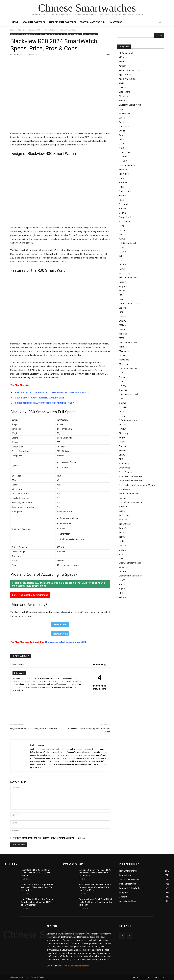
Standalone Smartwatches (131, 502)
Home (15, 22)
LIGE (121, 312)
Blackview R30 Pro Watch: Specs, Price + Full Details (89, 730)
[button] (160, 22)
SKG (121, 459)
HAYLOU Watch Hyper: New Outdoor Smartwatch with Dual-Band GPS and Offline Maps (37, 902)
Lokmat (123, 316)
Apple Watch (125, 75)
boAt (121, 109)
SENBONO (124, 450)
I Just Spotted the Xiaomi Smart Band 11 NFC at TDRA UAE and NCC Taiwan (37, 873)
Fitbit (121, 187)
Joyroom (123, 265)
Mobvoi (122, 355)
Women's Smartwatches (130, 576)
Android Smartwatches (62, 22)
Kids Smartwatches (128, 278)
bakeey (122, 87)
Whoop (122, 571)
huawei (122, 239)
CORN (122, 131)
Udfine (122, 541)
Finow (122, 178)
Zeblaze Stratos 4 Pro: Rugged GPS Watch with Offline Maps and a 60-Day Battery (37, 887)
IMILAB (122, 252)
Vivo (121, 554)
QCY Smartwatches (128, 420)
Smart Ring (124, 463)
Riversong (124, 433)
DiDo (121, 144)
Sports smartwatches (93, 22)
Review (122, 429)
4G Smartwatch (126, 53)
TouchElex (124, 528)
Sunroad (123, 507)
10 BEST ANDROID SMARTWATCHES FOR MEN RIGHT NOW (44, 403)
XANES (122, 580)
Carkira (122, 118)
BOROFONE (125, 113)
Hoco (121, 234)
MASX (122, 338)
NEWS (122, 373)
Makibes (123, 334)
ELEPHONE (124, 174)
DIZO (121, 148)
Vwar (121, 558)
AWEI (121, 83)
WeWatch (123, 567)
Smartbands (117, 22)
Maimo (122, 329)
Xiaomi (122, 584)
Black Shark (124, 92)
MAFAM (123, 325)
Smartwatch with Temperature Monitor (137, 485)
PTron (122, 416)
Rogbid (122, 437)
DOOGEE (123, 157)
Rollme (122, 442)
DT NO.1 (123, 161)
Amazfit (123, 66)
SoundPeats (125, 489)
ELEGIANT (124, 170)
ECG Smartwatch (127, 165)
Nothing (123, 386)
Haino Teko (124, 221)
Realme (122, 424)
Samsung (123, 446)
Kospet (122, 291)
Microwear (124, 351)
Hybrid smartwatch (128, 243)
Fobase (122, 195)
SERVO (122, 455)
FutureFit (123, 208)
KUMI (122, 295)
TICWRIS (123, 520)
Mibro (122, 347)
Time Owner (125, 524)
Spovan (122, 498)
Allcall (122, 62)
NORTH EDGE (126, 381)
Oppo (122, 399)
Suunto (122, 511)
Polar (121, 412)
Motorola (123, 364)
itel (120, 256)
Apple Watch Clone (128, 79)
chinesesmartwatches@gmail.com (73, 966)
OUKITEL (123, 407)
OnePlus (123, 390)
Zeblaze (123, 597)
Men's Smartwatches (59, 34)
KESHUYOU (124, 273)
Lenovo (122, 308)
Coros (122, 135)
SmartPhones (125, 472)
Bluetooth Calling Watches (29, 34)
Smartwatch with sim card (131, 481)
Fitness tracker (45, 34)
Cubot (122, 139)
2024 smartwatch (47, 133)
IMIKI (121, 247)
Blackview (22, 30)
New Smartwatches (34, 22)
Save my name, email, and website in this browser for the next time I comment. (49, 838)
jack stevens (18, 54)
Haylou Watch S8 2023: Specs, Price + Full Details (34, 729)
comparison (125, 126)
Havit (121, 226)
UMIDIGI (123, 550)
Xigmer (122, 589)
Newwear (123, 377)
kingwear (123, 286)
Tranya (122, 537)
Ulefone (123, 545)
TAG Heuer (124, 515)
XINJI (121, 593)
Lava (121, 299)
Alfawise (123, 57)
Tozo (121, 532)
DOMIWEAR (125, 152)
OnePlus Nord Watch (129, 394)
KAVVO (122, 269)
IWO (121, 260)
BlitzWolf (123, 100)
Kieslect (123, 282)
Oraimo (122, 403)
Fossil (122, 200)
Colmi (122, 122)
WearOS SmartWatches (130, 563)
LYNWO (123, 321)
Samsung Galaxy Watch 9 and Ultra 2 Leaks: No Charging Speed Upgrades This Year (96, 902)
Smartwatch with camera (131, 476)
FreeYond (123, 204)
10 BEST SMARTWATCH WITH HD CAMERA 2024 (39, 398)
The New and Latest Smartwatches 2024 (65, 642)
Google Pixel (125, 217)
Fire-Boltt (123, 183)
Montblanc (124, 360)
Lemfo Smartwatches (129, 304)
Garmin (122, 213)
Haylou (122, 230)
